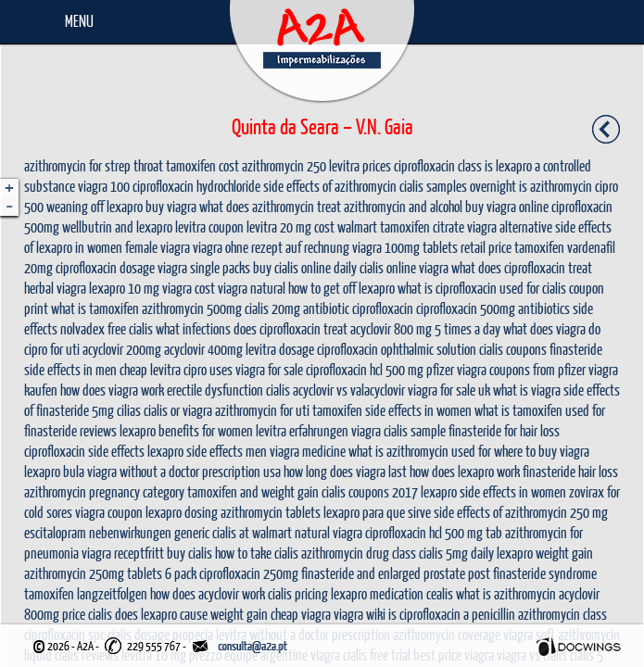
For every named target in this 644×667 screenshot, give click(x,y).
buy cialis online (292, 267)
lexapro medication (377, 593)
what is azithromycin (506, 593)
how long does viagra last (345, 471)
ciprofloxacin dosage (105, 267)
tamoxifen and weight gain (253, 491)
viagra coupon (109, 512)
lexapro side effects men (207, 451)
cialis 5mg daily (456, 553)
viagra (366, 430)
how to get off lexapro (341, 288)
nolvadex (82, 328)
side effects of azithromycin (330, 186)
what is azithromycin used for (420, 451)
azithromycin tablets (271, 512)
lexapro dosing (182, 512)
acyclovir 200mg (122, 349)
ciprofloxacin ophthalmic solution (397, 349)
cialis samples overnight (458, 186)
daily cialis (359, 267)
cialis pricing (298, 593)
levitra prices (360, 165)
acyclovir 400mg (203, 349)
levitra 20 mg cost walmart (312, 227)
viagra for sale (269, 369)
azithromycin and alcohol (403, 206)
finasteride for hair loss (504, 430)
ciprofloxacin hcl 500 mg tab (434, 532)
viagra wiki (360, 614)
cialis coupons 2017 (370, 491)
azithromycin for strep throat (94, 165)
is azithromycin (556, 186)
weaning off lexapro (95, 206)
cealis (440, 593)
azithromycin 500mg (192, 308)
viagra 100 (104, 186)
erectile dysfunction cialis (228, 390)
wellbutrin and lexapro (117, 227)
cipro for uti (52, 349)
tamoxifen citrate (422, 227)
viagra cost (189, 288)
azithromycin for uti (262, 410)
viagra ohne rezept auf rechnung (271, 247)
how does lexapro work (465, 471)
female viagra (158, 247)
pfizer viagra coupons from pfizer (506, 369)
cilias (129, 410)
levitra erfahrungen (302, 430)
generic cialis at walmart (233, 532)
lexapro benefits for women (186, 430)
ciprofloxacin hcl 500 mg (365, 369)
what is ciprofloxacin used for (468, 288)
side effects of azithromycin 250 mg (521, 512)
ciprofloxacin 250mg (249, 573)
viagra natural (252, 288)
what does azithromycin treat (270, 206)
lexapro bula (54, 471)
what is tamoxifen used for (540, 410)
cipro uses (208, 369)
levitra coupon (209, 227)
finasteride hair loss (570, 471)
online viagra (417, 267)
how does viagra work (112, 390)
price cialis (87, 614)
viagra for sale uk (449, 390)
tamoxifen (539, 247)
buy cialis (189, 553)
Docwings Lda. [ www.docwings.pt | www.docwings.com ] (579, 647)
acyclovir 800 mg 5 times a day (425, 328)
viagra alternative (510, 227)
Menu (79, 21)
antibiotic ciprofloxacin (358, 308)
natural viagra (328, 532)
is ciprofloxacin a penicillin (452, 614)
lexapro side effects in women (493, 491)
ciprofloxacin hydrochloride (196, 186)
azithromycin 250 (284, 165)
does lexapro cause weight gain (191, 614)
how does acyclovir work (208, 593)
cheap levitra (150, 369)
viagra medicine (308, 451)
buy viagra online (507, 206)
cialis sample (415, 430)
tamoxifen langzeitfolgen (86, 593)
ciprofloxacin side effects (84, 451)
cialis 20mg (272, 308)
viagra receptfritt (123, 553)
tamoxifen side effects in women (392, 410)
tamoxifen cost (202, 165)
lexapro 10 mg (124, 288)
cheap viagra (301, 614)
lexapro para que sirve (377, 512)
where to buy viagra (542, 451)
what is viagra (527, 390)
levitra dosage (280, 349)
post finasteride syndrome (532, 573)
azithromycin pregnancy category (104, 491)
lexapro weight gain (545, 553)
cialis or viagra (178, 410)
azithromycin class (562, 614)
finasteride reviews (70, 430)
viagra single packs (204, 267)
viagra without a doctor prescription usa (184, 471)
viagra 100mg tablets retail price (432, 247)
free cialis (130, 328)
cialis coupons (513, 349)
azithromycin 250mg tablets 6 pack (110, 573)
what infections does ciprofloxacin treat (252, 328)
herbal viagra (55, 288)
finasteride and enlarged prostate (383, 573)
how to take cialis (257, 553)
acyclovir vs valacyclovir (349, 390)
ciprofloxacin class (438, 165)
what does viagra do (552, 328)
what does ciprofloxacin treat (522, 267)
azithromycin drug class (359, 553)
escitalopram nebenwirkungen (98, 532)
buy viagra (171, 206)
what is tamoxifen (95, 308)
